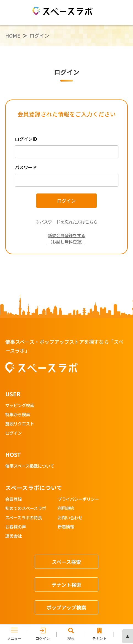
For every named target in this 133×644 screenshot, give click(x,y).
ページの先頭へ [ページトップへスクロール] (127, 636)
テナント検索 (66, 585)
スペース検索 (66, 562)
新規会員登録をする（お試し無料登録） (66, 238)
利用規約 (66, 508)
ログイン (13, 433)
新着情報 (66, 527)
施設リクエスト (20, 424)
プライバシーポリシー (78, 499)
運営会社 (13, 536)
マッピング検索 (20, 406)
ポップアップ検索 (66, 607)
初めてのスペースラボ (26, 508)
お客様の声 (16, 527)
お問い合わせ (70, 518)
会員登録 (13, 499)
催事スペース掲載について (30, 466)
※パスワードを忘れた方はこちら (66, 222)
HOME (13, 35)
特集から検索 (18, 415)
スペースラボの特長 (24, 518)
